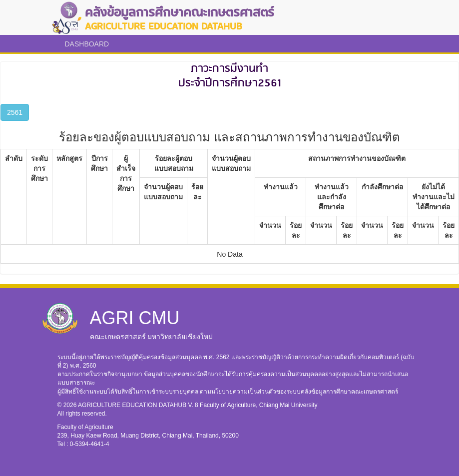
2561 (15, 112)
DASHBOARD (87, 44)
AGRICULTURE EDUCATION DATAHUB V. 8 (139, 405)
